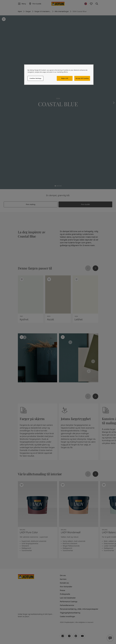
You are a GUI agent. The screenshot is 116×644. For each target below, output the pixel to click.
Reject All (65, 78)
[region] (59, 75)
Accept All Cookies (82, 78)
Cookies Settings (35, 78)
